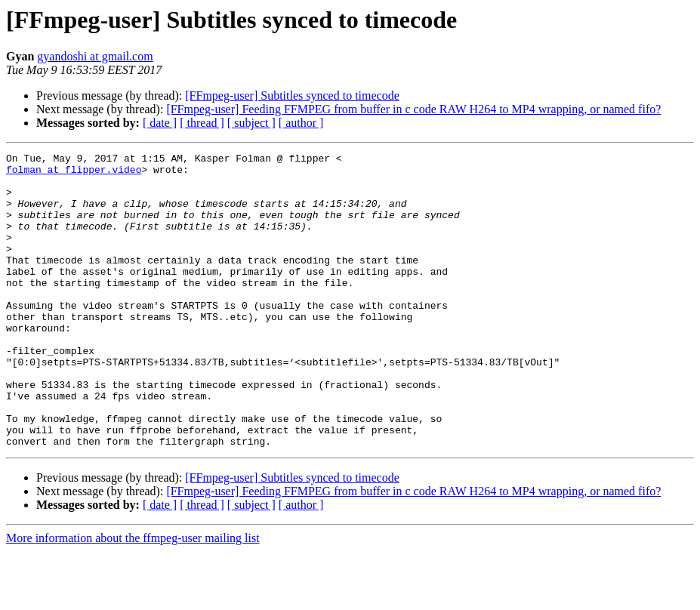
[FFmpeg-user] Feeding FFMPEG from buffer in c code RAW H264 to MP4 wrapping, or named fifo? (413, 109)
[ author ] (301, 123)
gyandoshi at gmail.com (95, 56)
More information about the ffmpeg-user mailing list (133, 597)
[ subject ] (251, 123)
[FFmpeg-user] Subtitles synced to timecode (292, 96)
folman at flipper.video (74, 174)
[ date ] (160, 123)
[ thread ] (202, 123)
